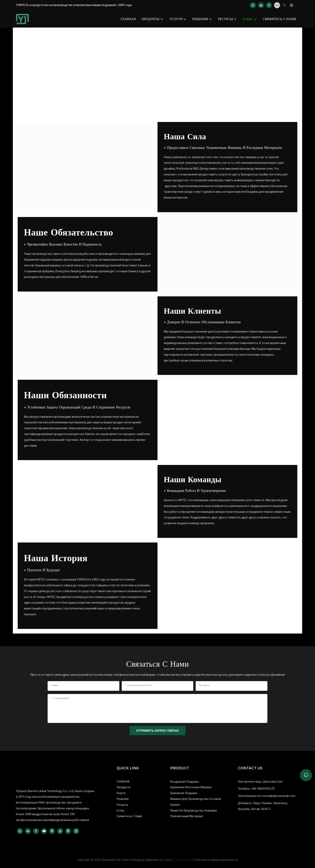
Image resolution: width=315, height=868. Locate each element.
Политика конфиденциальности (216, 860)
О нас (45, 52)
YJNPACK (30, 52)
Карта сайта (182, 860)
